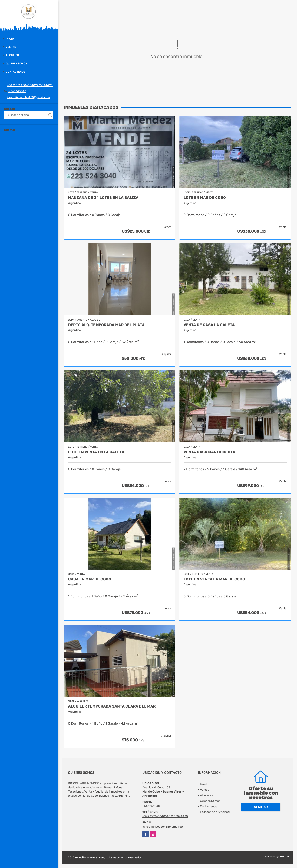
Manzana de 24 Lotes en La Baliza (103, 198)
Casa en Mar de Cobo (90, 579)
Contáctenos (15, 72)
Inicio (10, 39)
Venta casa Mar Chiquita (209, 452)
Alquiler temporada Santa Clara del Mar (112, 706)
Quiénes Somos (16, 63)
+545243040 (17, 91)
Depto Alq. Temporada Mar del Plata (106, 325)
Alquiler (12, 55)
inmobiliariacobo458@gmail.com (28, 97)
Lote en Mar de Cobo (205, 198)
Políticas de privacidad (215, 812)
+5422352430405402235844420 (30, 85)
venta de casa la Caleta (209, 325)
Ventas (11, 47)
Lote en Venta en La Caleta (96, 452)
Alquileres (206, 795)
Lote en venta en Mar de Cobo (214, 579)
